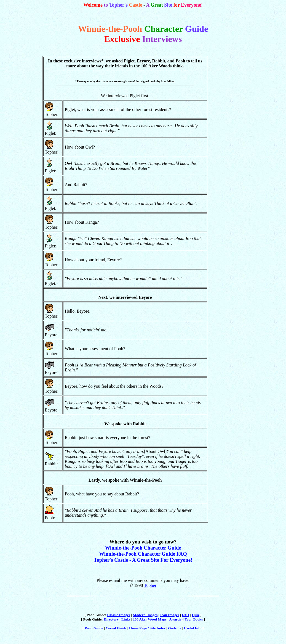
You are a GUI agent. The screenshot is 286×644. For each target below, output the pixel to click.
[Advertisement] (226, 155)
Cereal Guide (116, 628)
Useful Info (193, 628)
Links (126, 619)
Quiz (196, 615)
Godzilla (175, 628)
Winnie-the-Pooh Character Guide (143, 548)
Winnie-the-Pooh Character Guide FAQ (143, 554)
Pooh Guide (94, 628)
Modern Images (145, 615)
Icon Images (170, 615)
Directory (111, 619)
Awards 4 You (180, 619)
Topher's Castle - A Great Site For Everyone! (143, 560)
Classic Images (119, 615)
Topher (150, 585)
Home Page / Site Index (147, 628)
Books (198, 619)
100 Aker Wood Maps (150, 619)
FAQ (185, 615)
